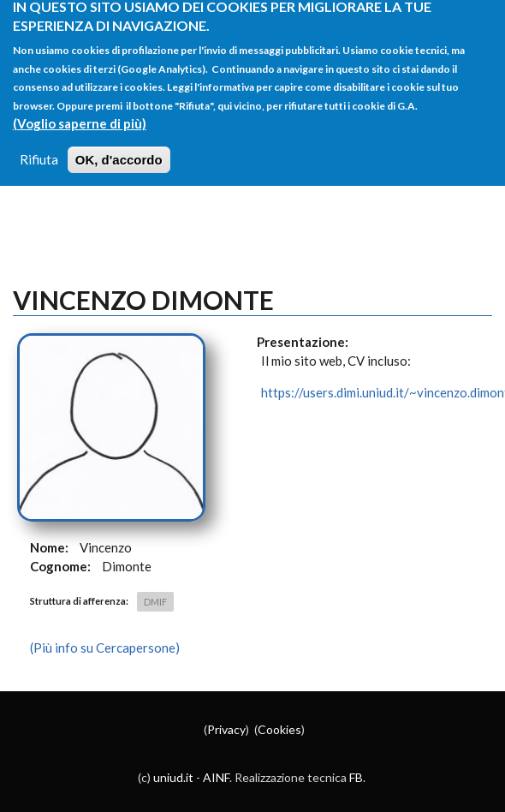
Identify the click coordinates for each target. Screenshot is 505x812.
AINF (216, 777)
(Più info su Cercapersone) (105, 648)
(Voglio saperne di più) (80, 114)
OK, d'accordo (119, 150)
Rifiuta (39, 150)
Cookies (279, 729)
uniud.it (173, 777)
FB (356, 777)
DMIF (155, 602)
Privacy (226, 729)
